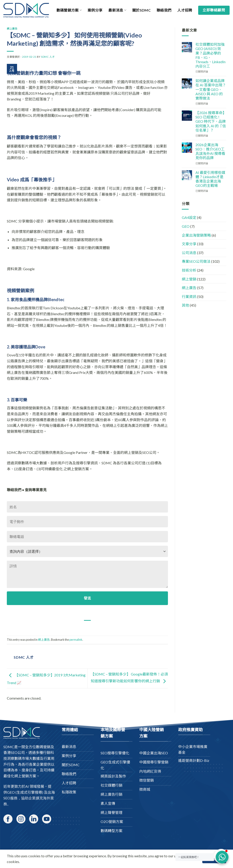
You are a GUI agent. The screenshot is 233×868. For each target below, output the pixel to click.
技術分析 (189, 270)
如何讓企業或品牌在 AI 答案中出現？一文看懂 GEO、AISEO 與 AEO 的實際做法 (211, 89)
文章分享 (189, 244)
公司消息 (189, 253)
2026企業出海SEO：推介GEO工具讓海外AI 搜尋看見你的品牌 (210, 151)
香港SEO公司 (14, 752)
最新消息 (117, 10)
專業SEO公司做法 (196, 261)
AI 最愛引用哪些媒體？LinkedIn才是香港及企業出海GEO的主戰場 (210, 179)
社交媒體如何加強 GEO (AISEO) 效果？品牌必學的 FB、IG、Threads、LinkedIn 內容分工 (210, 55)
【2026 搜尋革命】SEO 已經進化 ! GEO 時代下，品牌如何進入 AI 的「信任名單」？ (211, 121)
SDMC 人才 (48, 57)
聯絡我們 (164, 10)
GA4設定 (189, 217)
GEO (186, 226)
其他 (185, 305)
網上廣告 (12, 29)
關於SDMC (141, 10)
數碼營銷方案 (69, 10)
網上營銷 (189, 279)
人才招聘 (185, 10)
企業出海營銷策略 (196, 235)
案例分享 (95, 10)
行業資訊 (189, 296)
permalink (76, 640)
